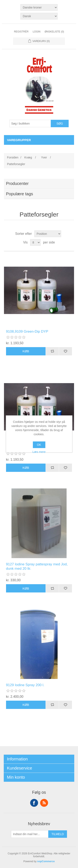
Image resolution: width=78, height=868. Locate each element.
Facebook (34, 803)
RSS (44, 803)
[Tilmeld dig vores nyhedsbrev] (30, 834)
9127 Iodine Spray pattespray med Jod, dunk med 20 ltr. (37, 566)
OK (39, 445)
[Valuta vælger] (39, 7)
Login (37, 32)
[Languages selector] (39, 16)
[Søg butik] (30, 123)
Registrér (21, 32)
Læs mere (39, 452)
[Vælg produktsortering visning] (48, 234)
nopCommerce (46, 861)
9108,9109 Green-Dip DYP (27, 331)
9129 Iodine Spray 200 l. (25, 685)
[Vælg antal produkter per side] (35, 242)
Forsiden (13, 157)
